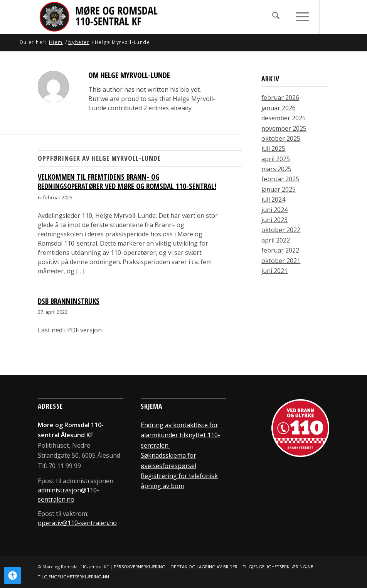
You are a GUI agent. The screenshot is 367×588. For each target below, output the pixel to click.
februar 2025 (280, 179)
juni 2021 (274, 271)
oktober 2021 (281, 261)
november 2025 (284, 128)
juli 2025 (273, 148)
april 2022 (276, 240)
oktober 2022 (281, 230)
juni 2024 (274, 210)
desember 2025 (284, 118)
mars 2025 (276, 169)
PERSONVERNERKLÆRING (140, 567)
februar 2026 (280, 98)
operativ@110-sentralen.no (77, 523)
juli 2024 (273, 199)
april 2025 (276, 159)
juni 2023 (274, 220)
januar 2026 (279, 108)
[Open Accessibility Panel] (13, 575)
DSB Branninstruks (69, 301)
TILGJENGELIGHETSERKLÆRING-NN (73, 577)
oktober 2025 (281, 138)
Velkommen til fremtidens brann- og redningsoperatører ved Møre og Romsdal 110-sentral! (127, 182)
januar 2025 (279, 189)
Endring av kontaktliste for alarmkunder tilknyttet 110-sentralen (180, 435)
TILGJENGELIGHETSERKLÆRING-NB (278, 567)
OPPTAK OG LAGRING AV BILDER (205, 567)
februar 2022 (280, 250)
